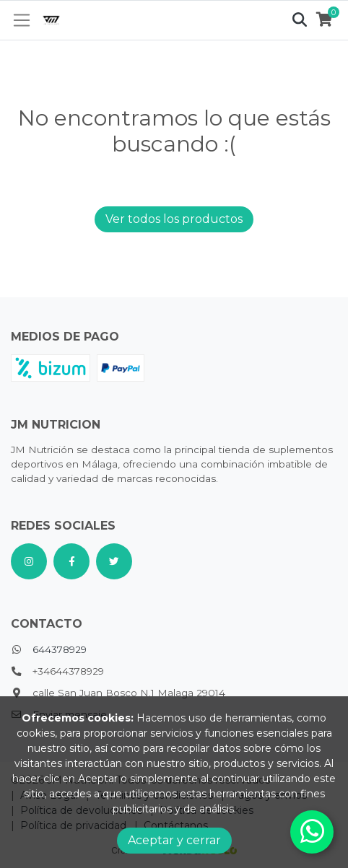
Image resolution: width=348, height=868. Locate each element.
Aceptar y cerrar (174, 840)
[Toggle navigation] (22, 20)
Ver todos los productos (174, 219)
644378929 (60, 649)
